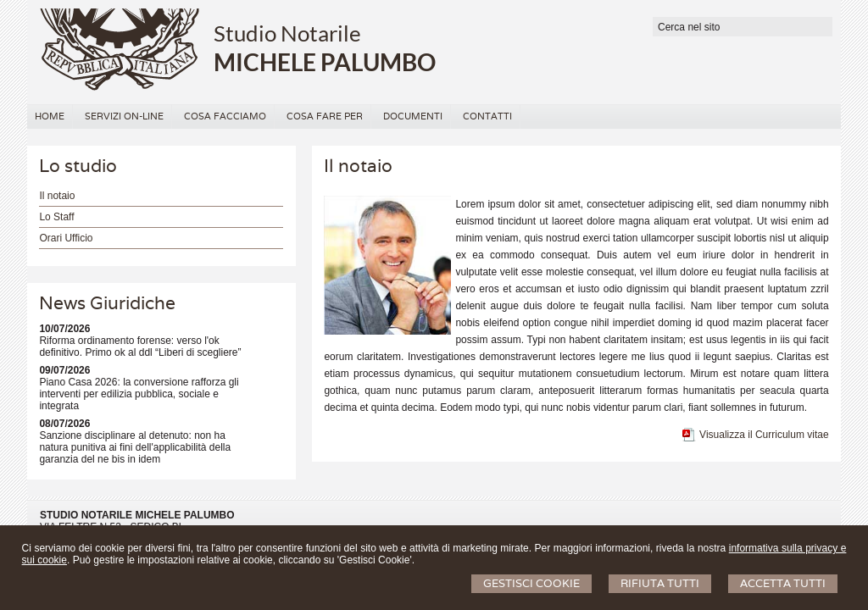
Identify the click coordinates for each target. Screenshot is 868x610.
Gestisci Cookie (531, 583)
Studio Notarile (287, 33)
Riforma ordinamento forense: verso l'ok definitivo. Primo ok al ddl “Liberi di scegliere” (140, 347)
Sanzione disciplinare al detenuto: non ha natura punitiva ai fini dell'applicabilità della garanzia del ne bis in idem (135, 447)
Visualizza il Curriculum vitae (764, 435)
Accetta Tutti (783, 583)
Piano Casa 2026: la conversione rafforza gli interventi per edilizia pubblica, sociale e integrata (139, 394)
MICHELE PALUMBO (325, 62)
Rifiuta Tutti (660, 583)
